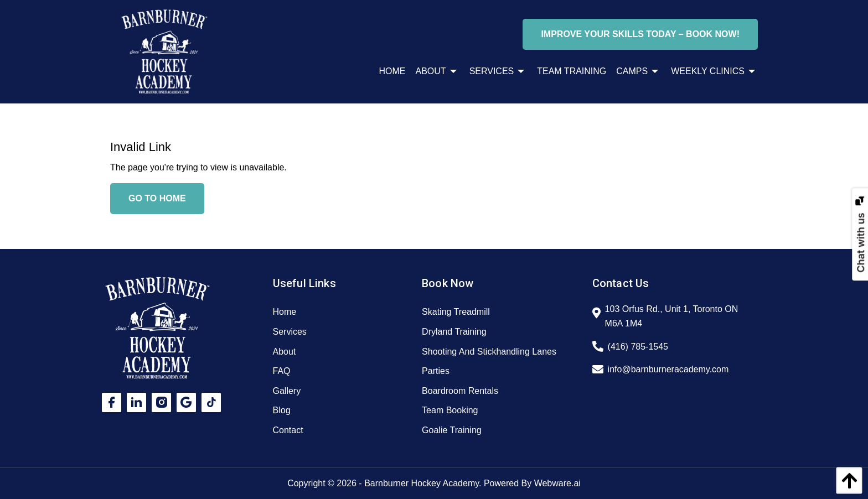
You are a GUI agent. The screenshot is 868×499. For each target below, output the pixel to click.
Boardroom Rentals (460, 391)
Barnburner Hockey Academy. (423, 483)
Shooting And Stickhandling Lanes (489, 352)
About (285, 352)
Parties (436, 371)
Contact (288, 430)
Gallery (287, 391)
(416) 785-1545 (638, 347)
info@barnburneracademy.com (668, 369)
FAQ (282, 371)
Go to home (157, 198)
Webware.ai (557, 483)
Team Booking (450, 410)
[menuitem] (387, 71)
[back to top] (846, 480)
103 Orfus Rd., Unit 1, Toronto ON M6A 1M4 (672, 316)
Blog (282, 410)
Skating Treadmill (456, 312)
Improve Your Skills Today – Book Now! (640, 34)
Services (290, 332)
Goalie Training (452, 430)
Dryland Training (454, 332)
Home (285, 312)
